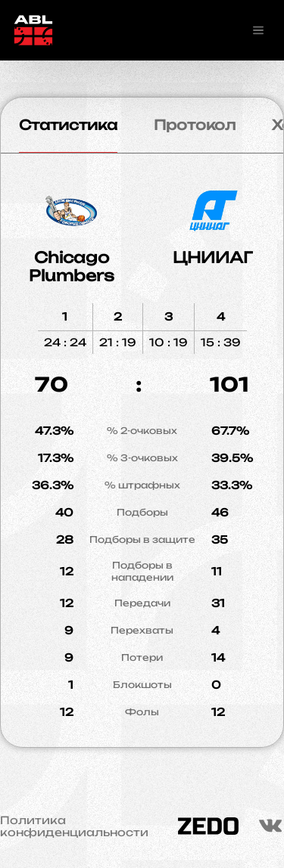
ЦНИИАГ (213, 257)
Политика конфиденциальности (74, 826)
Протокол (195, 125)
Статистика (68, 125)
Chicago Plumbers (72, 267)
